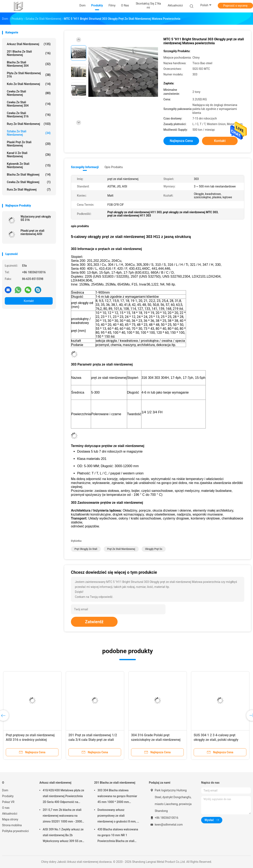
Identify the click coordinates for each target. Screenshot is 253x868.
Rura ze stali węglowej (29, 190)
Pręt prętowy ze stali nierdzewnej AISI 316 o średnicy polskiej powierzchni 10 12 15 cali (30, 740)
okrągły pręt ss (154, 549)
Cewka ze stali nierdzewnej (29, 93)
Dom (5, 790)
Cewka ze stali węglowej (29, 182)
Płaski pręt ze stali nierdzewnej (29, 144)
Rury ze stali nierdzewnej (29, 124)
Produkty (8, 796)
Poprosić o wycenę (235, 6)
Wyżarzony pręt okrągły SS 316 (36, 218)
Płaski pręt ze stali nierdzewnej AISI (32, 232)
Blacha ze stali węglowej (29, 175)
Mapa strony (10, 819)
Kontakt (29, 301)
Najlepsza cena (181, 141)
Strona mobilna (12, 825)
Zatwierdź (94, 622)
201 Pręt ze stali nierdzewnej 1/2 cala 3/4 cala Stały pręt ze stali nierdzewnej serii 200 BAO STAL (93, 740)
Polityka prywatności (15, 831)
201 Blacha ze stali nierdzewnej (29, 53)
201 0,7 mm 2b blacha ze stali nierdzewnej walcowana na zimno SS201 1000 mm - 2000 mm (62, 816)
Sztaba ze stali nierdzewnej (29, 133)
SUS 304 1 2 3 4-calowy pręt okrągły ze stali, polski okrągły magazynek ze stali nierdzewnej (217, 740)
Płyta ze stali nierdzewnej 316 (29, 75)
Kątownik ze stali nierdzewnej (29, 165)
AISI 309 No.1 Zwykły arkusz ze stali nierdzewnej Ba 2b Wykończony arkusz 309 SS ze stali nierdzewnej (63, 836)
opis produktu (114, 167)
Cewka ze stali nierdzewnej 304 (29, 104)
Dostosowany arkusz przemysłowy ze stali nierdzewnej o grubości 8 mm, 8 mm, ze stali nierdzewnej (118, 816)
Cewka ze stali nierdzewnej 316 (29, 115)
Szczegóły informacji (85, 167)
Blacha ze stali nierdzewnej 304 (29, 64)
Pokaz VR (8, 802)
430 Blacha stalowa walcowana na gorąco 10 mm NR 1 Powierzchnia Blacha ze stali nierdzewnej (118, 836)
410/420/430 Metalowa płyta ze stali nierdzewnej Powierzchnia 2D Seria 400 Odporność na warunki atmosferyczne (63, 797)
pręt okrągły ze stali (86, 549)
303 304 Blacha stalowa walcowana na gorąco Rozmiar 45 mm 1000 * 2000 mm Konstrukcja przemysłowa (117, 797)
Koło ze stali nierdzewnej (29, 84)
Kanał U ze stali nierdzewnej (29, 155)
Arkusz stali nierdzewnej (29, 44)
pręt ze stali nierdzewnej (121, 549)
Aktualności (10, 814)
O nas (6, 808)
